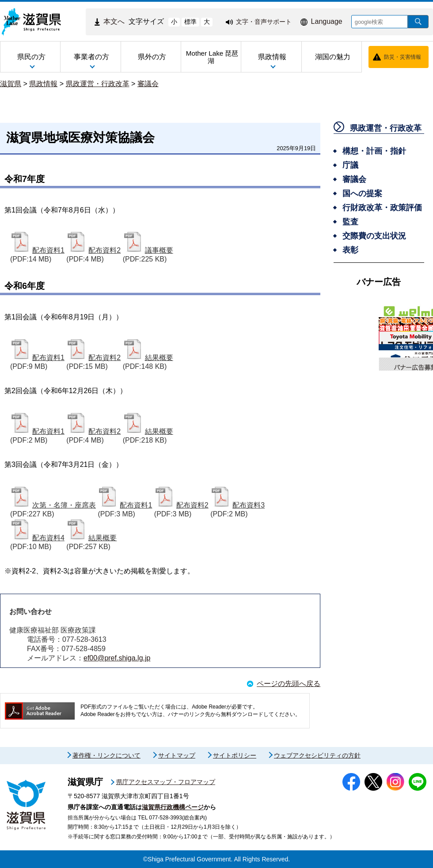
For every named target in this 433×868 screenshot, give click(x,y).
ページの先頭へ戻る (289, 684)
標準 (190, 22)
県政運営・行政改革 (98, 84)
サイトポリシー (235, 755)
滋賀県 (11, 84)
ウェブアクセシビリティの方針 (317, 755)
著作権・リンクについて (106, 755)
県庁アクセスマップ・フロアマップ (166, 782)
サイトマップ (177, 755)
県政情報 (43, 84)
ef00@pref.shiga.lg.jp (117, 658)
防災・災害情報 (403, 57)
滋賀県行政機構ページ (173, 807)
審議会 (148, 84)
